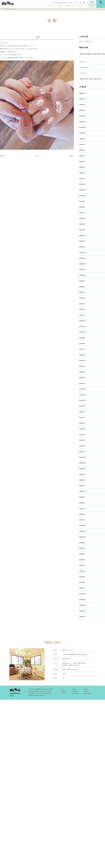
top (62, 689)
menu (63, 693)
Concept (52, 5)
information (76, 693)
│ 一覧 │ (37, 156)
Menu (60, 5)
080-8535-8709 (60, 3)
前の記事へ (3, 156)
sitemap (86, 691)
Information (8, 9)
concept (64, 691)
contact (86, 689)
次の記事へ (71, 156)
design (74, 689)
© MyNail (12, 696)
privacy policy (87, 693)
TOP (3, 9)
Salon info (81, 5)
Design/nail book (70, 5)
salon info (75, 691)
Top (45, 5)
